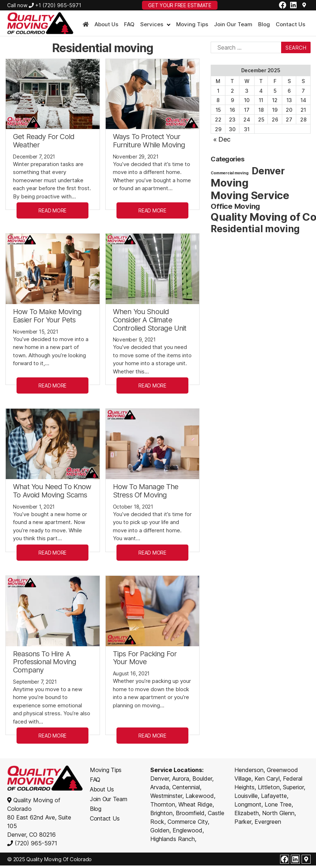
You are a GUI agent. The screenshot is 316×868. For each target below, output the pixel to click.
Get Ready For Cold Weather (43, 141)
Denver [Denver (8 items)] (268, 171)
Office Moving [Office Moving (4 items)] (235, 206)
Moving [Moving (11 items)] (230, 183)
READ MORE (52, 210)
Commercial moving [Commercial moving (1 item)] (229, 173)
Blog (264, 24)
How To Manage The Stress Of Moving (146, 491)
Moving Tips (192, 24)
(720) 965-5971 (35, 843)
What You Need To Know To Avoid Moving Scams (52, 491)
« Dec (222, 139)
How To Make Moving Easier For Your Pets (47, 316)
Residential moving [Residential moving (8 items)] (255, 229)
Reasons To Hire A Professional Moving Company (44, 662)
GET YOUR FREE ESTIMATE (180, 5)
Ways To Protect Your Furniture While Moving (149, 141)
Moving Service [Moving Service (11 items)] (250, 195)
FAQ (129, 24)
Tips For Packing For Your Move (145, 658)
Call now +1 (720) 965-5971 (44, 5)
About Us (106, 24)
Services (152, 24)
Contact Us (290, 24)
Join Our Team (233, 24)
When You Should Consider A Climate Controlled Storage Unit (150, 320)
